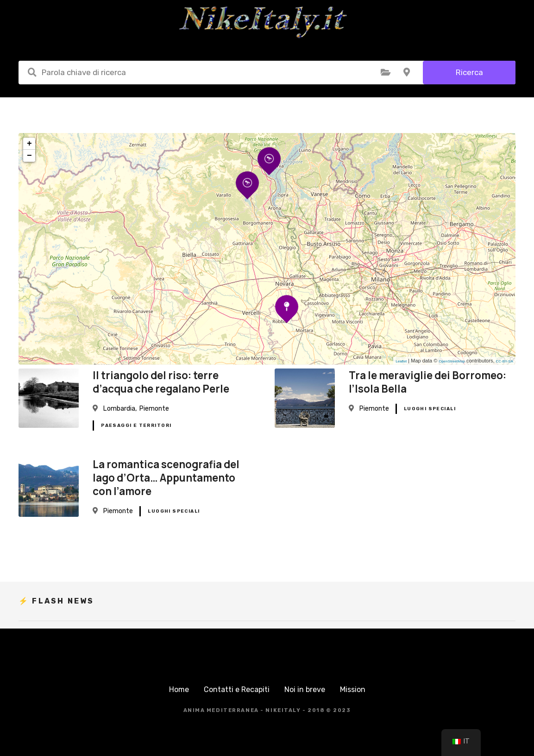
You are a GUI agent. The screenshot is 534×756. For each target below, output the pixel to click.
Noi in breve (305, 689)
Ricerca (469, 72)
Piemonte (154, 409)
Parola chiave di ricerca (32, 72)
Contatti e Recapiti (237, 689)
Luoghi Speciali (430, 409)
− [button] (29, 156)
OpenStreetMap (452, 361)
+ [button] (29, 144)
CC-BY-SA (505, 361)
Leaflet (401, 361)
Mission (353, 689)
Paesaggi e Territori (136, 426)
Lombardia (119, 409)
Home (179, 689)
